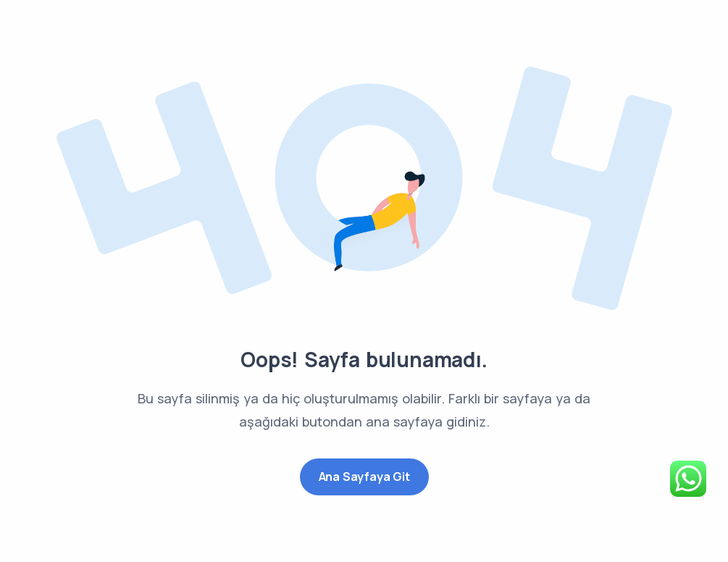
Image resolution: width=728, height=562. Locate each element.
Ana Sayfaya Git (364, 477)
